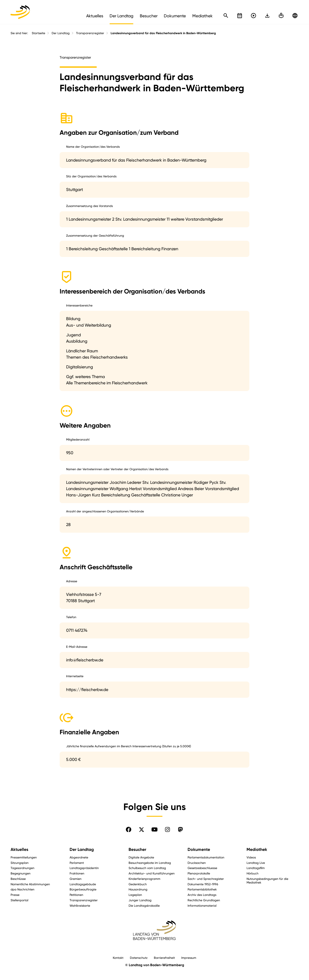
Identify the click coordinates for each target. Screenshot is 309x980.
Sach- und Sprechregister (206, 879)
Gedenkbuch (138, 884)
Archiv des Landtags (202, 895)
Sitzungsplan (20, 863)
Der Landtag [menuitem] (121, 16)
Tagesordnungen (22, 868)
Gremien (76, 879)
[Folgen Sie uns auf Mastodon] (180, 829)
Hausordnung (138, 889)
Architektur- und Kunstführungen (152, 873)
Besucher (137, 849)
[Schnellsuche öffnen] (226, 16)
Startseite (38, 33)
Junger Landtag (140, 900)
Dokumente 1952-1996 (203, 884)
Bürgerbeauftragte (83, 889)
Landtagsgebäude (83, 884)
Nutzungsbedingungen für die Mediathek (267, 881)
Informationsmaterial (202, 905)
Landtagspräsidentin (84, 868)
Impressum (189, 958)
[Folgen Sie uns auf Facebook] (129, 829)
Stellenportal (19, 900)
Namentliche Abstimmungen (30, 884)
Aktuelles (19, 849)
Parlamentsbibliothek (202, 889)
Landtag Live (256, 863)
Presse (15, 895)
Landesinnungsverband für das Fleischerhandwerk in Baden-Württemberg (163, 33)
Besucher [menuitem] (149, 16)
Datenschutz (139, 958)
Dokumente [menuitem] (175, 16)
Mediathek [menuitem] (202, 16)
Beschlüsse (18, 879)
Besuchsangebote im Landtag (150, 863)
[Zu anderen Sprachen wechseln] (295, 16)
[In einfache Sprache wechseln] (267, 16)
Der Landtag (61, 33)
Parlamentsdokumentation (206, 857)
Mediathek (257, 849)
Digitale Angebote (141, 857)
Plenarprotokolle (199, 873)
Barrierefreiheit (164, 958)
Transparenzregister (90, 33)
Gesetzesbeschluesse (202, 868)
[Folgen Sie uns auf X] (142, 829)
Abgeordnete (79, 857)
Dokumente (199, 849)
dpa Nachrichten (22, 889)
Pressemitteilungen (24, 857)
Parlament (77, 863)
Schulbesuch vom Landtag (147, 868)
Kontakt (118, 958)
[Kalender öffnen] (240, 16)
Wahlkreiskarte (80, 905)
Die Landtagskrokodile (144, 905)
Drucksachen (197, 863)
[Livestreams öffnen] (253, 16)
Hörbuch (252, 873)
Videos (251, 857)
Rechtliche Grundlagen (204, 900)
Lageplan (135, 895)
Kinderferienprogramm (144, 879)
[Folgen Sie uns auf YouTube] (154, 829)
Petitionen (76, 895)
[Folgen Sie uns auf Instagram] (167, 829)
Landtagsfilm (256, 868)
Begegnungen (21, 873)
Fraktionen (77, 873)
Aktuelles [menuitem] (95, 16)
